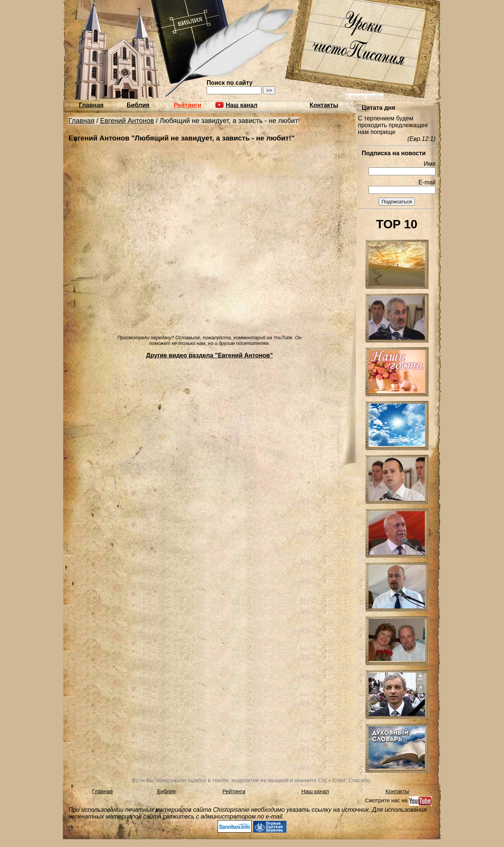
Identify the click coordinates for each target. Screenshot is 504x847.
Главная (91, 105)
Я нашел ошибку (365, 96)
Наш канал (315, 791)
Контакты (324, 105)
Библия (138, 105)
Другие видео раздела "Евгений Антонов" (209, 355)
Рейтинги (187, 105)
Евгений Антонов (127, 121)
